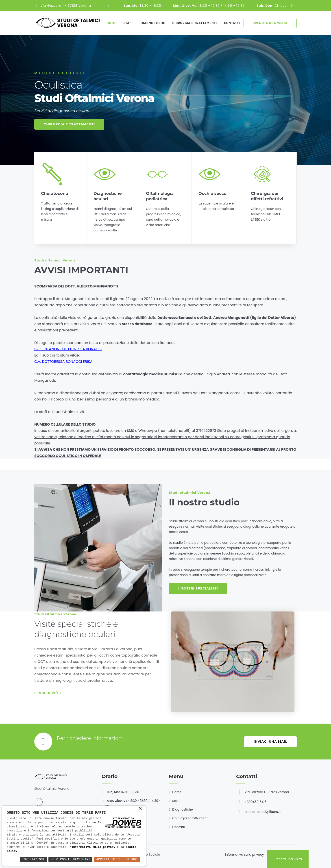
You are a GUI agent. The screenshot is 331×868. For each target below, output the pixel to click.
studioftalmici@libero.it (263, 812)
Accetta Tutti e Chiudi (117, 859)
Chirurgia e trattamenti (195, 23)
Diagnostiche (153, 23)
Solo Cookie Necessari (70, 859)
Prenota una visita (270, 23)
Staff (128, 23)
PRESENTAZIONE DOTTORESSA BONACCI (68, 349)
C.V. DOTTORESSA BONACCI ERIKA (63, 362)
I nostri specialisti (198, 588)
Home (111, 23)
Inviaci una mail (270, 742)
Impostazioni (33, 859)
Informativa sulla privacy (244, 855)
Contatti (232, 23)
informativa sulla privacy (93, 847)
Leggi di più (48, 693)
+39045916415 (256, 802)
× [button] (140, 809)
